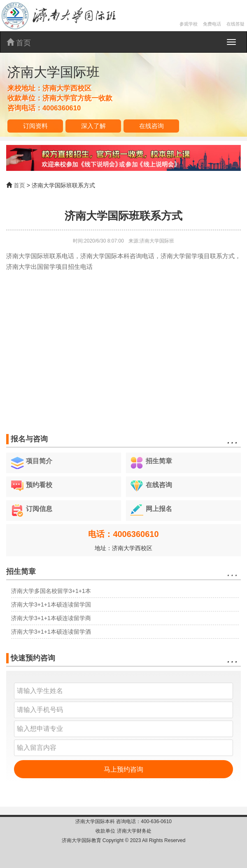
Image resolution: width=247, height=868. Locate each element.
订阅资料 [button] (35, 126)
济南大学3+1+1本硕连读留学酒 (51, 632)
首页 (19, 43)
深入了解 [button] (93, 126)
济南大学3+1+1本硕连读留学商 (51, 618)
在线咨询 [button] (151, 126)
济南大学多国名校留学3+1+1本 (51, 591)
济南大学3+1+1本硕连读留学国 (51, 604)
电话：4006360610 (123, 534)
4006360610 (62, 108)
